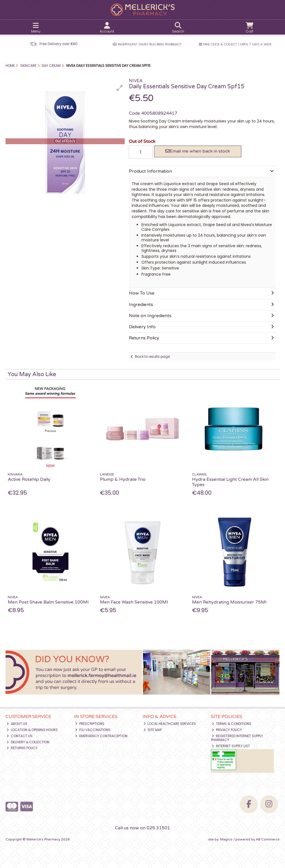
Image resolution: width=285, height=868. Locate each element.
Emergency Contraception (101, 736)
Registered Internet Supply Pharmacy (237, 738)
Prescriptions (90, 724)
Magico (226, 839)
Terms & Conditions (232, 724)
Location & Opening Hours (32, 730)
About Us (17, 724)
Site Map (153, 730)
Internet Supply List (231, 746)
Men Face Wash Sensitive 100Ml (134, 602)
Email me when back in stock (198, 151)
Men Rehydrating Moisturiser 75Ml (229, 602)
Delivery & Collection (28, 742)
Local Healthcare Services (170, 724)
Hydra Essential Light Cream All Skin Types (230, 482)
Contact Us (20, 736)
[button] (120, 88)
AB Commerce (268, 839)
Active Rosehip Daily (29, 479)
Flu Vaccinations (93, 730)
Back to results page (152, 356)
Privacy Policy (227, 730)
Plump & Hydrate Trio (123, 479)
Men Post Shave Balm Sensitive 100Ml (48, 602)
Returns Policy (22, 748)
